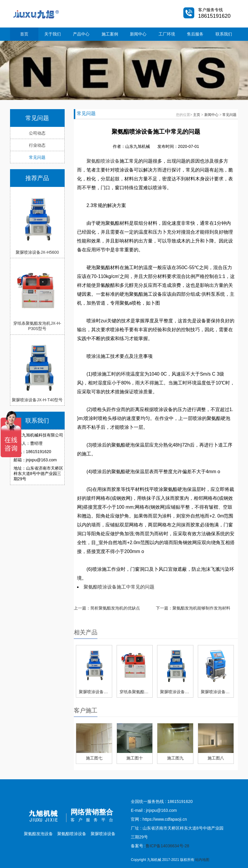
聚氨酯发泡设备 (38, 834)
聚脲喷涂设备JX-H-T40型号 (37, 400)
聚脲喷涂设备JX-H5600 (37, 252)
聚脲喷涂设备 (103, 834)
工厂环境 (167, 34)
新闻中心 (138, 34)
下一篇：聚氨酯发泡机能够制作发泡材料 (193, 608)
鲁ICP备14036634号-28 (167, 846)
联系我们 (224, 34)
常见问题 (37, 157)
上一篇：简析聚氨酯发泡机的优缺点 (107, 608)
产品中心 (81, 34)
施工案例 (110, 34)
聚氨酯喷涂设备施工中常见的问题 (119, 587)
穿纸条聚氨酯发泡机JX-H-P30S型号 (37, 326)
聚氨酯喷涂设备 (103, 161)
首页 (24, 34)
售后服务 (195, 34)
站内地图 (202, 860)
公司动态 (37, 133)
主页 (197, 115)
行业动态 (37, 145)
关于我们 (53, 34)
